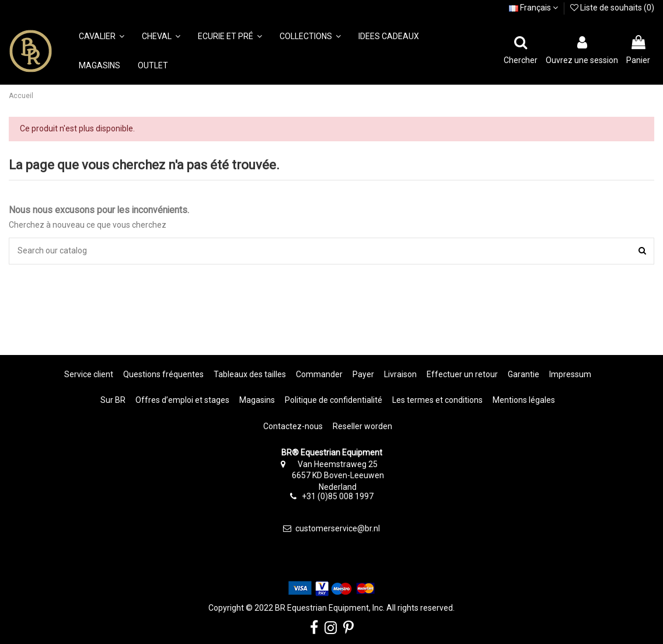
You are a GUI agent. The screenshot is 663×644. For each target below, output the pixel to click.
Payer (363, 374)
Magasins (257, 400)
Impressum (570, 374)
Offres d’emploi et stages (182, 400)
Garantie (524, 374)
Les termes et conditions (437, 400)
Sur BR (113, 400)
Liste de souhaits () (612, 8)
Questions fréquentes (163, 374)
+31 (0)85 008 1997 (338, 496)
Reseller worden (362, 426)
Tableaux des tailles (250, 374)
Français (533, 8)
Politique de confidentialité (334, 400)
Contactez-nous (293, 426)
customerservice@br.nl (338, 528)
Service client (89, 374)
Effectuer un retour (462, 374)
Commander (319, 374)
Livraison (400, 374)
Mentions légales (524, 400)
